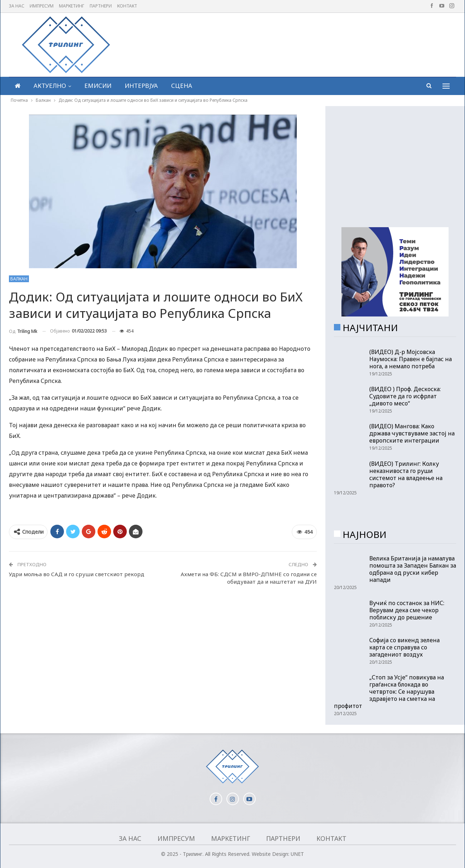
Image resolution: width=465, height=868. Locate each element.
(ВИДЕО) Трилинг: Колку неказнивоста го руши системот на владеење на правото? (406, 474)
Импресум (42, 6)
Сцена (182, 86)
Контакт (127, 6)
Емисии (98, 86)
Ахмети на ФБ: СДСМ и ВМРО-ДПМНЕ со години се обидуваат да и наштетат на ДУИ (249, 578)
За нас (17, 6)
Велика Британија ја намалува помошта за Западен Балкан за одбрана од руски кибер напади (413, 569)
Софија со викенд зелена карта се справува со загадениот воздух (404, 647)
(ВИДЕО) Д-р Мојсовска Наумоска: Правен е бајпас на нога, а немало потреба (411, 359)
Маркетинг (72, 6)
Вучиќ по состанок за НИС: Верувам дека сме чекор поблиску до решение (407, 610)
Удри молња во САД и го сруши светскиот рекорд (77, 574)
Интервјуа (141, 86)
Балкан (19, 279)
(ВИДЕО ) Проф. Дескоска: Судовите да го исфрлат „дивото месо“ (405, 396)
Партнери (101, 6)
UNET (297, 854)
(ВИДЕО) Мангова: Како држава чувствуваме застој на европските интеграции (412, 433)
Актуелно (50, 86)
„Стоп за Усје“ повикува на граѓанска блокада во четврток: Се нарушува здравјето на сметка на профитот (389, 692)
